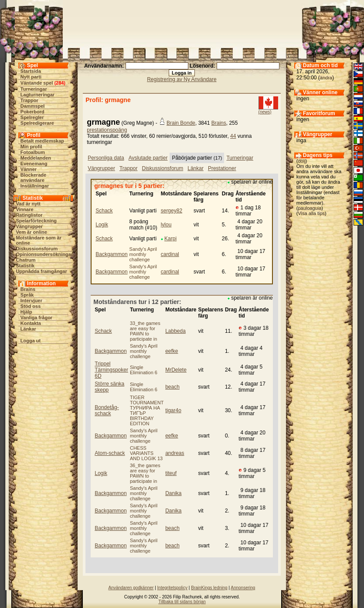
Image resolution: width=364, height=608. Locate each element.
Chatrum (26, 260)
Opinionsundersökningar (44, 254)
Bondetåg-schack (107, 410)
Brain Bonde (181, 123)
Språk (27, 295)
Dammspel (33, 106)
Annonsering (243, 588)
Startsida (31, 71)
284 (60, 83)
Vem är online (31, 232)
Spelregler (32, 117)
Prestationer (222, 168)
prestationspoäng (107, 130)
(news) (265, 112)
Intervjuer (31, 301)
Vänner (29, 169)
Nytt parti (31, 77)
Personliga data (106, 158)
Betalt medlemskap (42, 141)
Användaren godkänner (131, 588)
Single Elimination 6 (144, 370)
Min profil (31, 147)
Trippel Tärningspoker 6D (111, 370)
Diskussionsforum (37, 249)
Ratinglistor (29, 215)
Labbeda (175, 331)
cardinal (170, 254)
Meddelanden (36, 158)
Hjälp (26, 312)
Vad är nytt (28, 204)
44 (233, 136)
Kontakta (31, 323)
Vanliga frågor (36, 318)
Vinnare (24, 209)
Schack (104, 211)
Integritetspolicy (172, 588)
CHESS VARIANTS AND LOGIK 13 (146, 453)
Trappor (29, 100)
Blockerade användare (33, 178)
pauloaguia (310, 208)
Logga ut (31, 341)
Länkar (28, 329)
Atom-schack (110, 453)
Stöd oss (31, 306)
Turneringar (34, 89)
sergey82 (172, 211)
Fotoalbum (33, 152)
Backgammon (111, 254)
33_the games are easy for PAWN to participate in (145, 331)
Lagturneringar (37, 95)
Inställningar (35, 186)
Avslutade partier (148, 158)
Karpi (170, 239)
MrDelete (176, 370)
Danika (173, 493)
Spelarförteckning (36, 221)
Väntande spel (37, 83)
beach (172, 387)
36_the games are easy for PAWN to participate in (145, 473)
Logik (102, 225)
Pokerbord (32, 112)
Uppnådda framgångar (41, 271)
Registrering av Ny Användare (182, 79)
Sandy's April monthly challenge (143, 254)
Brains (28, 289)
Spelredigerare (37, 123)
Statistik (25, 266)
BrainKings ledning (209, 588)
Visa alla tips (311, 213)
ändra (326, 78)
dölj (301, 161)
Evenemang (34, 164)
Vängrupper (29, 226)
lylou (166, 225)
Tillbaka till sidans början (182, 602)
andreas (175, 453)
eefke (172, 351)
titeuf (171, 473)
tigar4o (173, 410)
